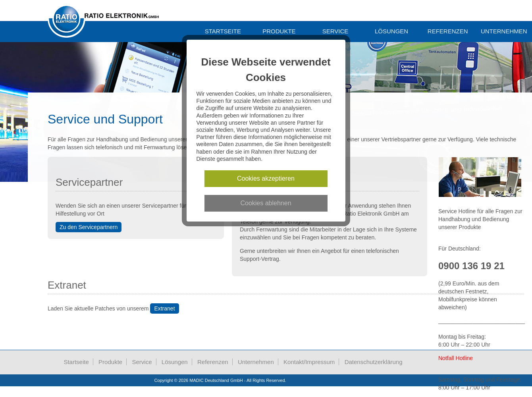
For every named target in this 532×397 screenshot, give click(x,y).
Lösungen (391, 31)
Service (335, 31)
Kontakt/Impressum (309, 362)
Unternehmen (256, 362)
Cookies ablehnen (266, 203)
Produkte (279, 31)
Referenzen (448, 31)
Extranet (164, 308)
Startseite (223, 31)
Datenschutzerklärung (374, 362)
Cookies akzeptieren (266, 178)
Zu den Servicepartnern (89, 227)
